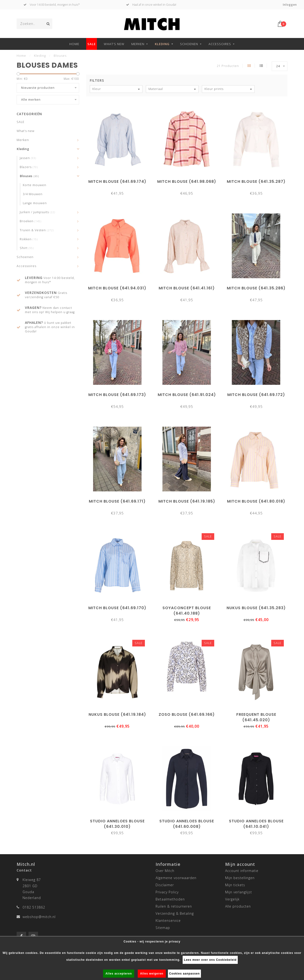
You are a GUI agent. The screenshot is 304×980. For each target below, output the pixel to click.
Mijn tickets (235, 885)
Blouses (29, 176)
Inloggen (290, 5)
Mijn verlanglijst (239, 892)
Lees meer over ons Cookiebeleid (210, 960)
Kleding (162, 44)
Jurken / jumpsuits (37, 212)
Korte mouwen (35, 185)
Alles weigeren (152, 974)
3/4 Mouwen (33, 194)
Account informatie (242, 871)
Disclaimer (165, 885)
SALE (92, 44)
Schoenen (189, 44)
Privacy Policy (167, 892)
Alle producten (238, 906)
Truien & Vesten (37, 230)
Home (74, 44)
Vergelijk (232, 899)
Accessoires (220, 44)
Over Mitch (165, 871)
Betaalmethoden (170, 899)
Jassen (28, 158)
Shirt (27, 248)
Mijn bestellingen (240, 878)
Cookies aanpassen (184, 974)
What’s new (114, 44)
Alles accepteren (119, 974)
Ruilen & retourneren (174, 906)
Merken (138, 44)
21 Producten (228, 66)
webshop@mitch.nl (39, 917)
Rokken (29, 239)
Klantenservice (168, 921)
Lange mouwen (35, 203)
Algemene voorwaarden (176, 878)
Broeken (31, 221)
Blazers (29, 167)
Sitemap (163, 928)
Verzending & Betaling (175, 913)
